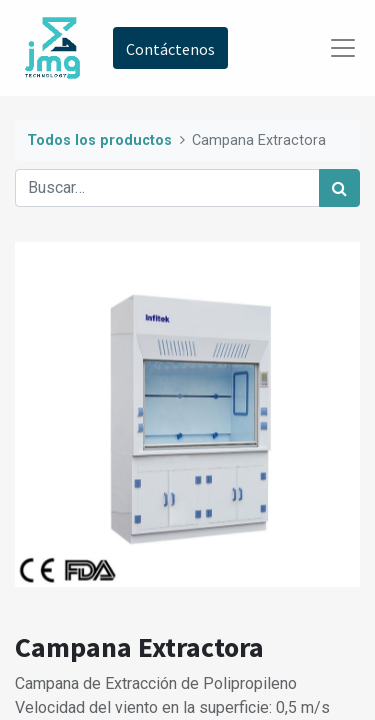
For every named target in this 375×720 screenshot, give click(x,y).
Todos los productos (99, 140)
